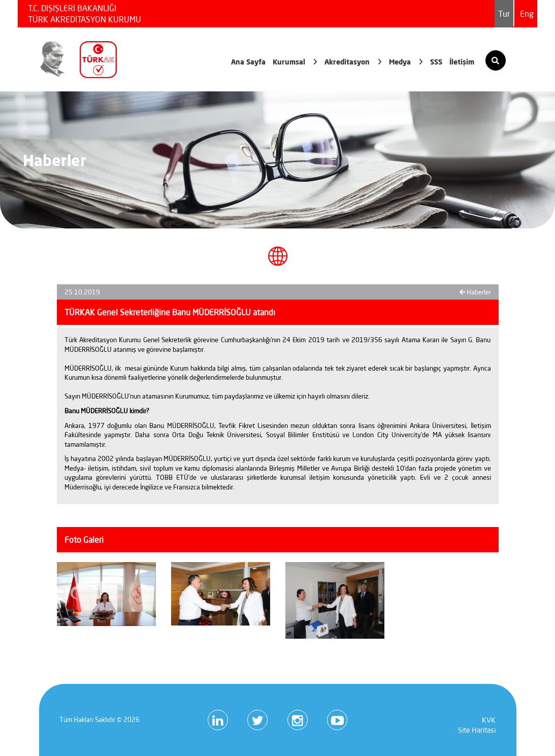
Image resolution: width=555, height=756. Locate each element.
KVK (489, 720)
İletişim (462, 62)
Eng (527, 14)
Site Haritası (477, 730)
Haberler (475, 292)
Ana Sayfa (248, 62)
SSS (436, 62)
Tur (504, 14)
